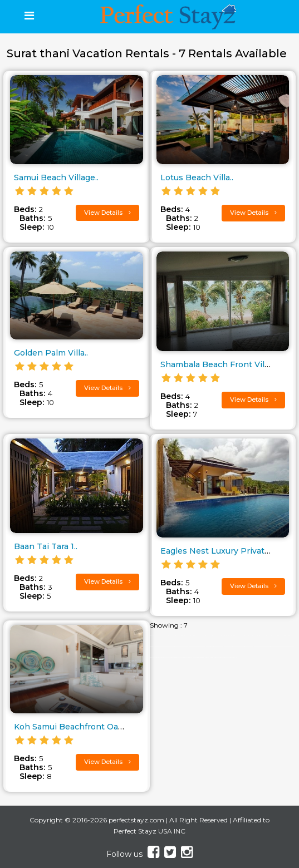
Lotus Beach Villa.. (197, 177)
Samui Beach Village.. (56, 177)
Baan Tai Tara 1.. (46, 546)
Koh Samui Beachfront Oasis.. (73, 727)
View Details (107, 213)
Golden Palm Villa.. (51, 353)
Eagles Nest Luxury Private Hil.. (223, 551)
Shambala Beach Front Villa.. (217, 364)
